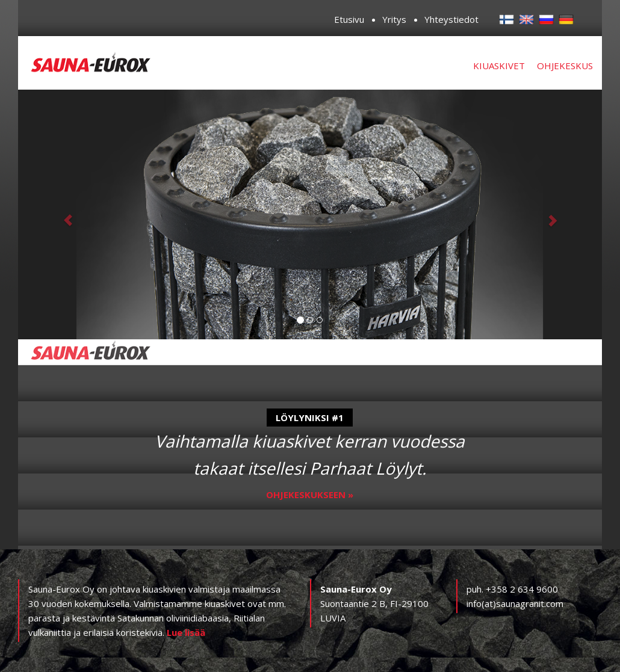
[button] (62, 214)
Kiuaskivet (499, 66)
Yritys (394, 19)
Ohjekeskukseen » (310, 495)
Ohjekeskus (565, 66)
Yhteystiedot (451, 19)
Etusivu (349, 19)
